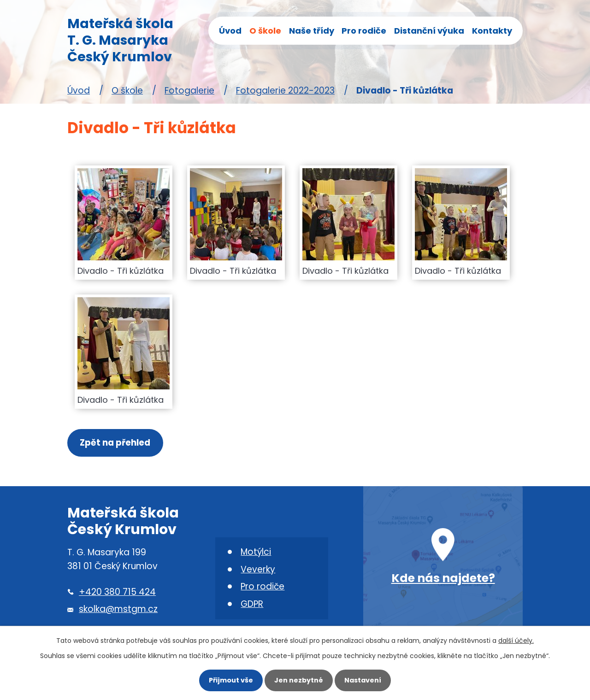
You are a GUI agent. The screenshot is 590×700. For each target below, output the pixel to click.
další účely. (516, 640)
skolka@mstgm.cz (118, 610)
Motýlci (256, 552)
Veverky (258, 570)
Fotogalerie (189, 91)
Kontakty (492, 31)
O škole (265, 31)
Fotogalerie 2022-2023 (285, 91)
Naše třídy (312, 31)
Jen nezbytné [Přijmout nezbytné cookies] (299, 680)
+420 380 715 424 (117, 592)
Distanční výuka (429, 31)
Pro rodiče (364, 31)
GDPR (252, 605)
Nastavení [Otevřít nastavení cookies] (364, 680)
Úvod (230, 31)
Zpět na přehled (115, 443)
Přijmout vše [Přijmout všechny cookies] (229, 680)
